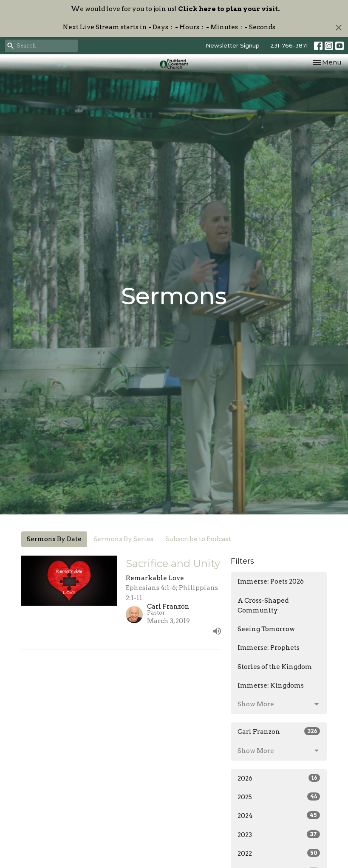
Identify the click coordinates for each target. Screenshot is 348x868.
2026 (279, 778)
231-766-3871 (289, 45)
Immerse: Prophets (269, 648)
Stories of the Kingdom (275, 667)
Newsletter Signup (233, 45)
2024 (279, 815)
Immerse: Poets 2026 (271, 581)
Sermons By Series (123, 539)
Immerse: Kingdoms (271, 685)
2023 (279, 834)
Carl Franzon (279, 731)
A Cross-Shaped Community (263, 605)
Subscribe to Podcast (198, 539)
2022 (279, 853)
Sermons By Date (54, 539)
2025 (279, 797)
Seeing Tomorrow (266, 629)
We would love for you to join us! (175, 9)
